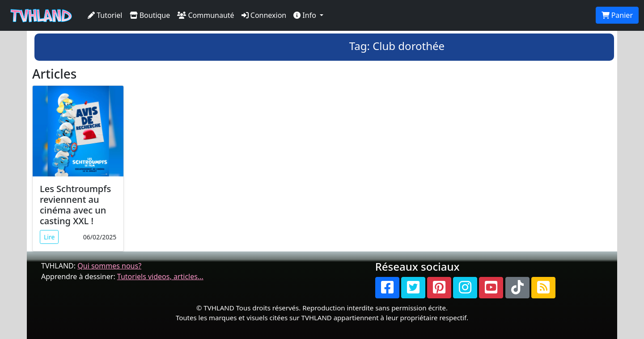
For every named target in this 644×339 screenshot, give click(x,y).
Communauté (205, 15)
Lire (49, 237)
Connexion (264, 15)
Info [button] (306, 15)
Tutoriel (105, 15)
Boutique (150, 15)
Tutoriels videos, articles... (160, 276)
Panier (617, 15)
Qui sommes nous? (109, 266)
